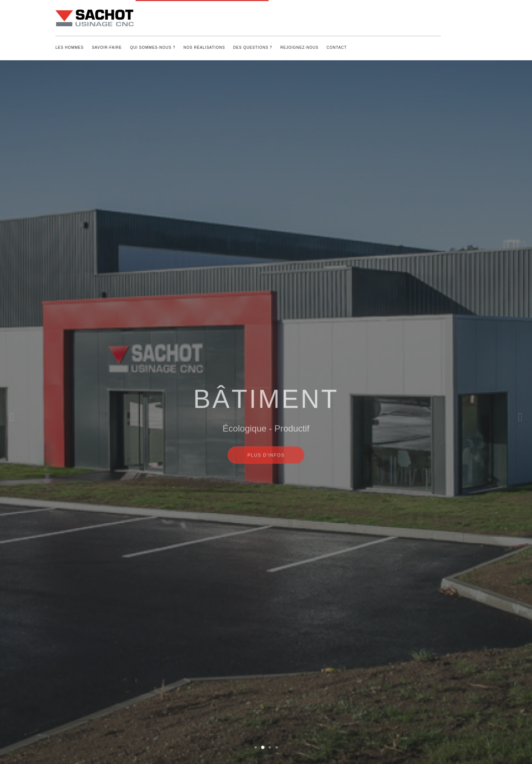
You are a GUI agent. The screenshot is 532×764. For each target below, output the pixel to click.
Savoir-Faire (107, 47)
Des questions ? (253, 47)
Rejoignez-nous (299, 47)
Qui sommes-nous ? (153, 47)
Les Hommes (70, 47)
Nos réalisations (204, 47)
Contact (337, 47)
